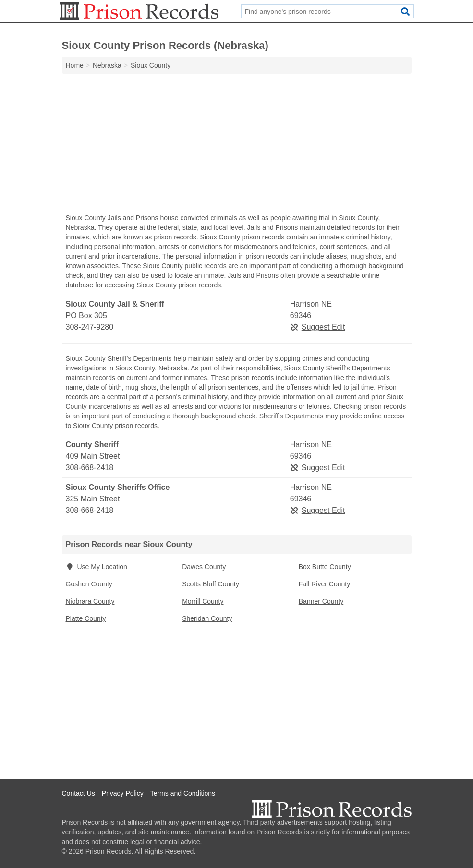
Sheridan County (207, 618)
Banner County (321, 601)
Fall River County (324, 584)
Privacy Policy (123, 793)
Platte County (86, 618)
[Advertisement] (237, 146)
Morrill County (203, 601)
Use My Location (97, 567)
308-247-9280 (90, 327)
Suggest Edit (318, 327)
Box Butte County (325, 567)
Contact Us (79, 793)
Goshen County (89, 584)
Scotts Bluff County (211, 584)
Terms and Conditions (183, 793)
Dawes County (204, 567)
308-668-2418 (90, 468)
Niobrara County (90, 601)
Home (75, 65)
